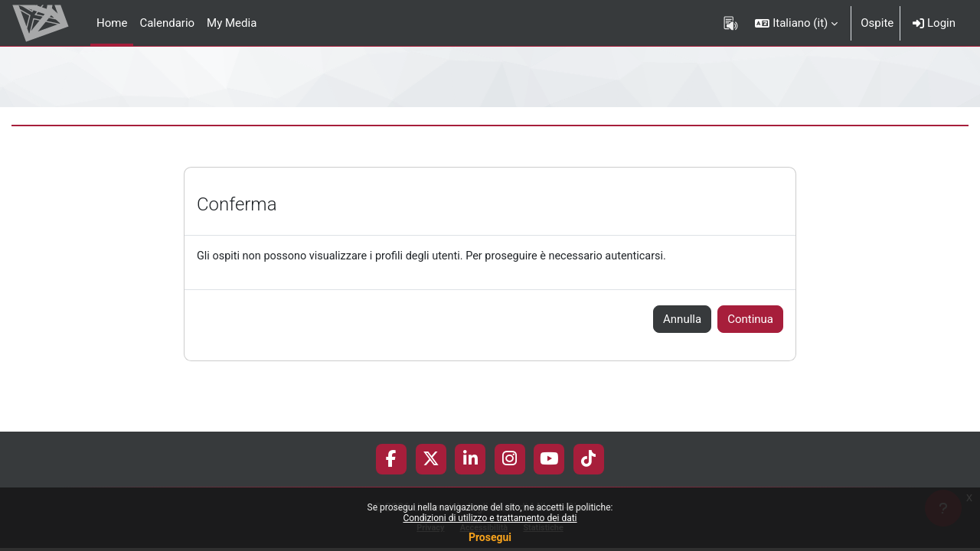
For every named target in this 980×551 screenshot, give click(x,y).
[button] (796, 23)
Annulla (682, 320)
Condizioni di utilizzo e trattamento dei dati (490, 518)
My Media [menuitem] (232, 23)
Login (934, 23)
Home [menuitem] (112, 23)
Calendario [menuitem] (167, 23)
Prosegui (490, 537)
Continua (750, 320)
